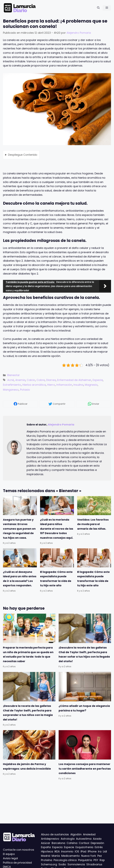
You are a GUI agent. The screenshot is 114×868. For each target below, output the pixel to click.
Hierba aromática (34, 385)
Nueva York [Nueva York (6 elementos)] (89, 856)
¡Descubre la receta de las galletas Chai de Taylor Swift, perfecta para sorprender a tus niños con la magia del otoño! (28, 713)
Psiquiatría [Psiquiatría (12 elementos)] (85, 860)
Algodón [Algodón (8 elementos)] (76, 834)
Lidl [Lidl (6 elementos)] (105, 851)
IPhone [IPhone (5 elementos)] (92, 851)
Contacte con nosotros (19, 850)
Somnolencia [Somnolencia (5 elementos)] (76, 864)
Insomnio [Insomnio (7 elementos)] (67, 851)
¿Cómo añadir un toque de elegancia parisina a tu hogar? (84, 708)
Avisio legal (10, 858)
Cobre (41, 380)
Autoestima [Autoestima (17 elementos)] (84, 839)
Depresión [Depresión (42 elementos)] (97, 843)
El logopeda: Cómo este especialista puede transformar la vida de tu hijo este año (56, 579)
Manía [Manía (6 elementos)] (56, 856)
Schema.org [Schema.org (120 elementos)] (49, 864)
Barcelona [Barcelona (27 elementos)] (58, 843)
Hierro (51, 385)
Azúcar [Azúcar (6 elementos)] (46, 843)
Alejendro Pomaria (61, 425)
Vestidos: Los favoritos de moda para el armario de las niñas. (93, 524)
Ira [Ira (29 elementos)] (100, 851)
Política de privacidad (17, 862)
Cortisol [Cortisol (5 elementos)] (84, 843)
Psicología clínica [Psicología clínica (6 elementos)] (65, 860)
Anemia (20, 380)
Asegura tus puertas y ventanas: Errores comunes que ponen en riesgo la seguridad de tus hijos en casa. (19, 529)
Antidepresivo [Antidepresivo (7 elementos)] (50, 839)
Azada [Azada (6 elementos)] (97, 839)
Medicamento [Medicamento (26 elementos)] (71, 856)
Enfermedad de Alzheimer (74, 380)
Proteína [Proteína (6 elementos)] (47, 860)
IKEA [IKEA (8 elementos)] (57, 851)
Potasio (25, 390)
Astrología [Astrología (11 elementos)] (68, 839)
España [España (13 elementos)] (46, 847)
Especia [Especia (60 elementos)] (57, 847)
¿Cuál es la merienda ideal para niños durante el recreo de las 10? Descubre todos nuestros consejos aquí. (57, 529)
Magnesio (91, 385)
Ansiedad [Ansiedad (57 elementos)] (89, 834)
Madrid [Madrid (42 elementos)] (46, 856)
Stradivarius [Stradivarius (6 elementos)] (94, 864)
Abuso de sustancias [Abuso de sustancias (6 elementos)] (55, 834)
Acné (11, 380)
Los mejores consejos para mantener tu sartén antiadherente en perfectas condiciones (85, 769)
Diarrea (51, 380)
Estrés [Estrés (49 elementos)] (99, 847)
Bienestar (14, 375)
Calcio (31, 380)
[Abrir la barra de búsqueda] (98, 8)
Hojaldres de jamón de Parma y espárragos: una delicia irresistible (27, 766)
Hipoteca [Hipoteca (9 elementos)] (47, 851)
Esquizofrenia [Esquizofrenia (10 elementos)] (84, 847)
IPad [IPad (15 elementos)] (83, 851)
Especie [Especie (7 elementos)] (69, 847)
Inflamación (64, 385)
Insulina (78, 385)
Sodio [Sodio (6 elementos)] (62, 864)
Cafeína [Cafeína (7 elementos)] (72, 843)
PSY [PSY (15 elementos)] (96, 860)
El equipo (9, 854)
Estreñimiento (12, 385)
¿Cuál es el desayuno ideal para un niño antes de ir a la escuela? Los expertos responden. (20, 579)
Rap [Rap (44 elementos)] (102, 860)
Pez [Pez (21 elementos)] (100, 856)
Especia (98, 380)
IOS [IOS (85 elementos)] (77, 851)
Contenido (23, 155)
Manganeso (11, 390)
